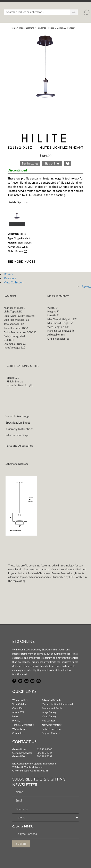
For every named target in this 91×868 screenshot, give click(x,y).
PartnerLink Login (51, 729)
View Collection (14, 282)
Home (14, 28)
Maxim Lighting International (57, 704)
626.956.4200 (44, 749)
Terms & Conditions (23, 725)
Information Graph (17, 435)
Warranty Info (20, 729)
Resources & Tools (52, 708)
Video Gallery (49, 717)
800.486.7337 (44, 756)
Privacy (16, 721)
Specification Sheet (18, 423)
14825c (28, 827)
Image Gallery (49, 712)
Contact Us (18, 733)
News (15, 717)
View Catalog (19, 704)
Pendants (41, 28)
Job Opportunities (52, 725)
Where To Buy (20, 700)
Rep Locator (48, 721)
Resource (10, 278)
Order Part (18, 708)
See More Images (21, 262)
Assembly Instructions (19, 429)
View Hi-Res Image (17, 416)
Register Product (51, 733)
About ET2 (18, 712)
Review (86, 287)
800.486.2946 (44, 753)
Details (8, 274)
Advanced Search (51, 700)
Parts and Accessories (19, 446)
